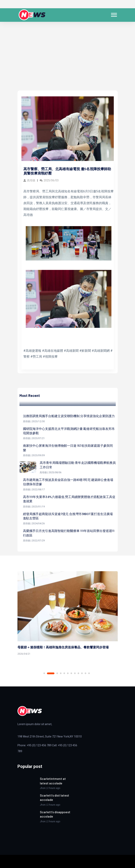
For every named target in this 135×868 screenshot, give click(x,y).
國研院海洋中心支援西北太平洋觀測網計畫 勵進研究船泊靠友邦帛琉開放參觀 (69, 431)
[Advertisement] (67, 61)
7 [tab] (71, 673)
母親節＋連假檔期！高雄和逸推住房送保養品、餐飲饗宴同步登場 (63, 647)
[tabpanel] (68, 614)
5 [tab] (64, 673)
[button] (114, 14)
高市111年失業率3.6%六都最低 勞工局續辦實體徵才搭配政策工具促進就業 (69, 499)
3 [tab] (57, 673)
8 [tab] (75, 673)
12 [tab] (89, 673)
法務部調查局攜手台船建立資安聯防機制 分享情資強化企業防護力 (69, 416)
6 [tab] (68, 673)
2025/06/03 (49, 180)
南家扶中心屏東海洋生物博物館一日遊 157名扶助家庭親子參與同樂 (68, 448)
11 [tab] (85, 673)
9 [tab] (78, 673)
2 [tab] (51, 673)
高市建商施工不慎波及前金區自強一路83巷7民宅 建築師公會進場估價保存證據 (68, 482)
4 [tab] (61, 673)
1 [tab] (44, 673)
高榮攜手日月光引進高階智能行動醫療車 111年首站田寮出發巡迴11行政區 (69, 533)
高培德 (29, 180)
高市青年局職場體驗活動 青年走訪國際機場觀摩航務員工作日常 (78, 465)
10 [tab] (82, 673)
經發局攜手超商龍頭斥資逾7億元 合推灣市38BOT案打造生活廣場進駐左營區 (68, 516)
